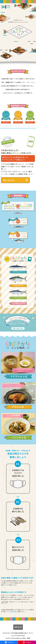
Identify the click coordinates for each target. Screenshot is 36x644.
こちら (13, 611)
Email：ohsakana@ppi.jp (14, 638)
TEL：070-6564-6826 (18, 636)
